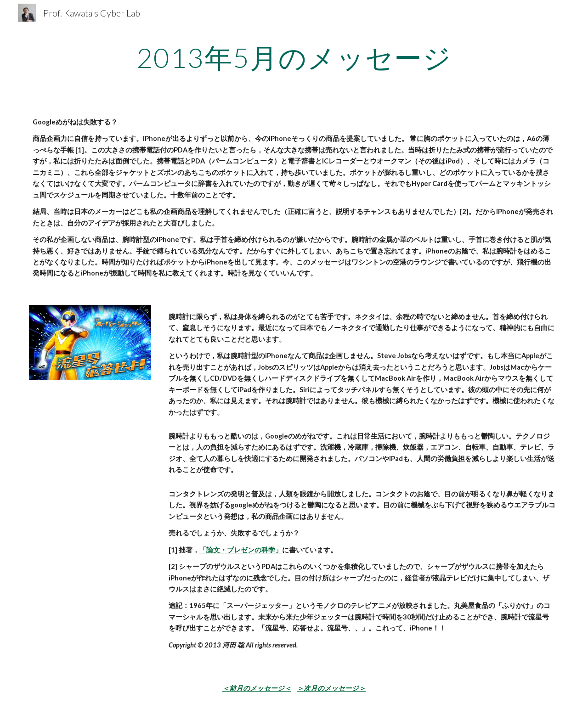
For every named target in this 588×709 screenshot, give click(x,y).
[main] (294, 57)
